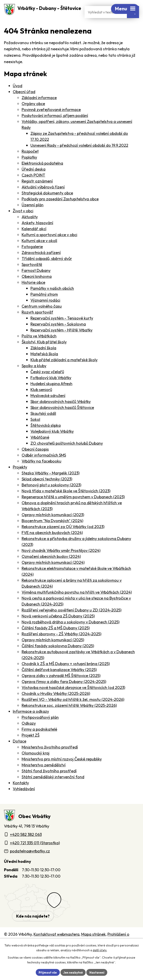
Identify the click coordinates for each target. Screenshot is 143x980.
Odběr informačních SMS (44, 466)
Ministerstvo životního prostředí (50, 758)
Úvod (18, 97)
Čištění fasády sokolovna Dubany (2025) (58, 657)
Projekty (20, 478)
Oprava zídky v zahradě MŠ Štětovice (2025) (61, 687)
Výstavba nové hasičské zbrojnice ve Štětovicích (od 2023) (73, 699)
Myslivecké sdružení (48, 407)
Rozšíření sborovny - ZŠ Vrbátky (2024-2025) (61, 645)
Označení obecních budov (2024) (51, 568)
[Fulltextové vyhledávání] (106, 23)
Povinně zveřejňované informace (51, 121)
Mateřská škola (44, 365)
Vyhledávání (24, 800)
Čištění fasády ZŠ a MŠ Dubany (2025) (56, 639)
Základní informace (39, 109)
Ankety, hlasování (37, 234)
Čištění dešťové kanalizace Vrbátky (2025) (59, 681)
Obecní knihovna (37, 288)
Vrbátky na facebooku (41, 472)
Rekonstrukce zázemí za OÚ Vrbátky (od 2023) (63, 538)
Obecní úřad (24, 103)
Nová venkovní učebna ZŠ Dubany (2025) (58, 627)
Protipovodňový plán (40, 729)
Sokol (35, 431)
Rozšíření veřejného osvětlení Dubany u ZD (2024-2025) (71, 621)
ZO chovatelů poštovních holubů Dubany (67, 454)
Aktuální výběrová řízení (43, 198)
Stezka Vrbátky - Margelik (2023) (51, 484)
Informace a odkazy (31, 723)
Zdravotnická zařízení (41, 264)
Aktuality (30, 228)
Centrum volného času (42, 317)
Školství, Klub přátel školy (44, 353)
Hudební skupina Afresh (51, 395)
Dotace (20, 752)
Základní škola (43, 359)
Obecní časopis (35, 460)
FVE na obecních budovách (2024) (52, 544)
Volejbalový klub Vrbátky (52, 443)
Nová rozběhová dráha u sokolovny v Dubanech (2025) (71, 633)
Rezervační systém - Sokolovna (58, 335)
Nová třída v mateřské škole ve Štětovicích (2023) (66, 502)
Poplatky (29, 168)
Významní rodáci (45, 311)
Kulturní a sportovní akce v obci (49, 246)
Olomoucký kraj (36, 764)
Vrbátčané (40, 449)
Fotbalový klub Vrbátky (51, 389)
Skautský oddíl (43, 425)
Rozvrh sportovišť (37, 323)
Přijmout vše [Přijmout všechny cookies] (46, 972)
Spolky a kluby (34, 377)
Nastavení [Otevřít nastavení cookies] (98, 972)
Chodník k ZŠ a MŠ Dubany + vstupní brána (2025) (66, 675)
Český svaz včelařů (47, 383)
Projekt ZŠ (31, 746)
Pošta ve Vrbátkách (39, 347)
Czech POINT (33, 186)
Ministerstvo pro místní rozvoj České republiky (62, 770)
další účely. (100, 950)
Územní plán (33, 216)
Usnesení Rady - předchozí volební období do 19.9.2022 (79, 157)
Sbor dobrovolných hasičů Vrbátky (61, 413)
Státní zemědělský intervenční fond (53, 788)
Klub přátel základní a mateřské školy (64, 371)
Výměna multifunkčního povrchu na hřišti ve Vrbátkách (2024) (77, 603)
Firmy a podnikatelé (39, 740)
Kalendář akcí (34, 240)
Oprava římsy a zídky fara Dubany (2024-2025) (64, 693)
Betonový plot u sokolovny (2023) (51, 496)
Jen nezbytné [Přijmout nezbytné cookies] (73, 972)
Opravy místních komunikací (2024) (53, 574)
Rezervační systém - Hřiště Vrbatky (61, 341)
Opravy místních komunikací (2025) (53, 651)
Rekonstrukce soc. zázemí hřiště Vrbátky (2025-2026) (69, 717)
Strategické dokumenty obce (47, 204)
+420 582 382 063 (26, 846)
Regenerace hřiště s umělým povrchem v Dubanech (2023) (73, 508)
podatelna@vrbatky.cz (30, 862)
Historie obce (33, 294)
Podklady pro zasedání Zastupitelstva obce (60, 210)
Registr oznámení (37, 192)
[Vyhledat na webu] (133, 23)
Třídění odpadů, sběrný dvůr (47, 270)
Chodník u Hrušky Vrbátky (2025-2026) (56, 705)
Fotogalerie (32, 258)
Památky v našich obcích (52, 300)
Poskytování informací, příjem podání (55, 127)
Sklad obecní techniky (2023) (47, 490)
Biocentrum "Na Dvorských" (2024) (52, 532)
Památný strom (44, 306)
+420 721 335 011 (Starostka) (35, 854)
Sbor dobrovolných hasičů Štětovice (62, 419)
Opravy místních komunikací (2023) (53, 526)
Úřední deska (34, 180)
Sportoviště (32, 276)
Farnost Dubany (36, 282)
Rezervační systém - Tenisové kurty (62, 329)
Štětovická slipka (46, 437)
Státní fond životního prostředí (49, 782)
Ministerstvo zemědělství (44, 776)
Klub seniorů (41, 401)
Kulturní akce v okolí (39, 252)
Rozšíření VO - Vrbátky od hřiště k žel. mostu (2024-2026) (73, 711)
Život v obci (23, 222)
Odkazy (29, 735)
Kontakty (21, 794)
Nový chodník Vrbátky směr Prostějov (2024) (61, 562)
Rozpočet (30, 163)
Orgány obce (33, 115)
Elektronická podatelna (42, 174)
